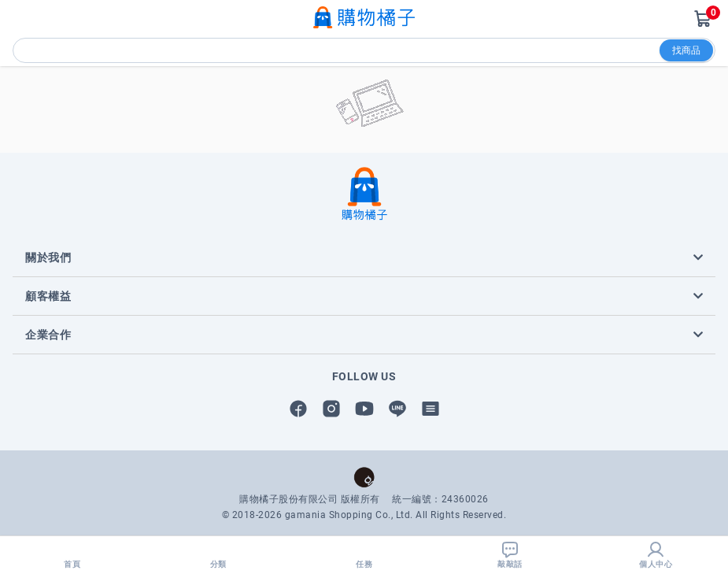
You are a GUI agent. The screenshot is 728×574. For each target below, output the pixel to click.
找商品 (686, 50)
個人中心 (656, 554)
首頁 (72, 554)
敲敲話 (510, 554)
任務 (364, 554)
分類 (218, 554)
